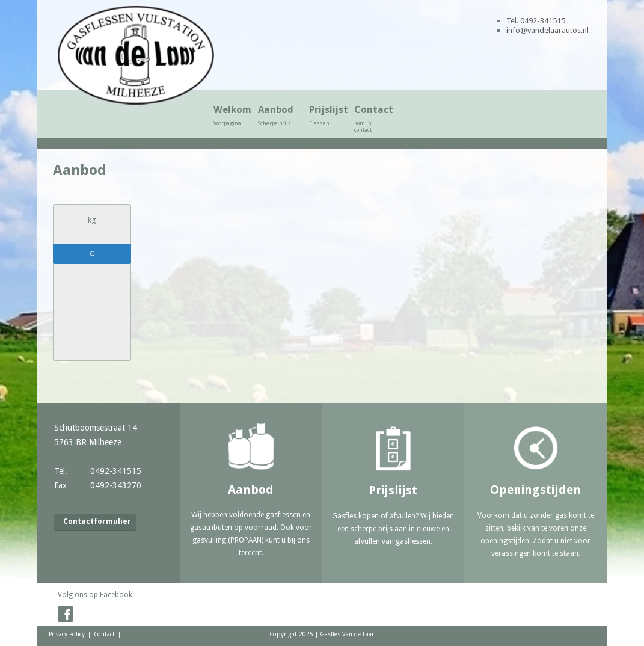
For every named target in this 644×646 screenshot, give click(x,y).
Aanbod (278, 115)
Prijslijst (326, 115)
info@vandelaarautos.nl (547, 30)
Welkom (230, 115)
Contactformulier (97, 521)
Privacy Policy (67, 634)
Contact (371, 119)
